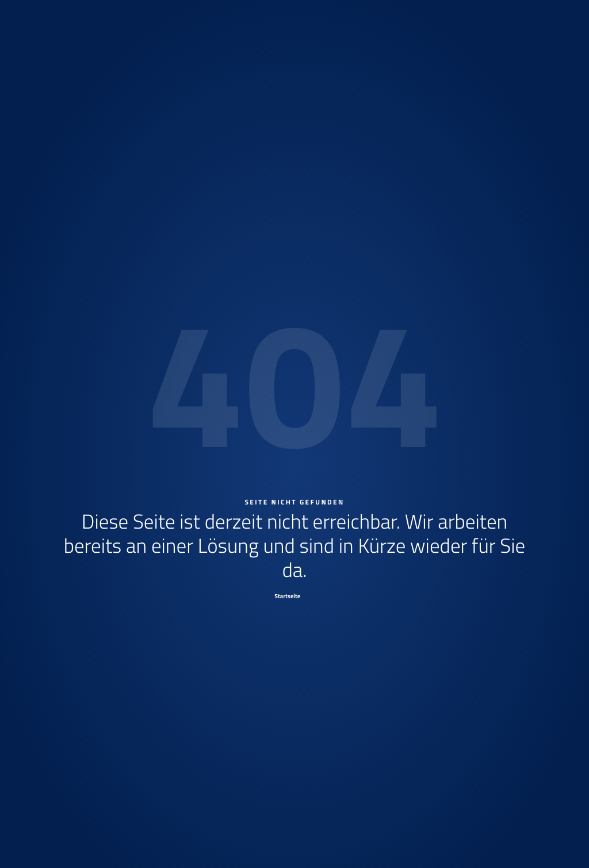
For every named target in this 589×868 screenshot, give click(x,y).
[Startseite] (294, 596)
